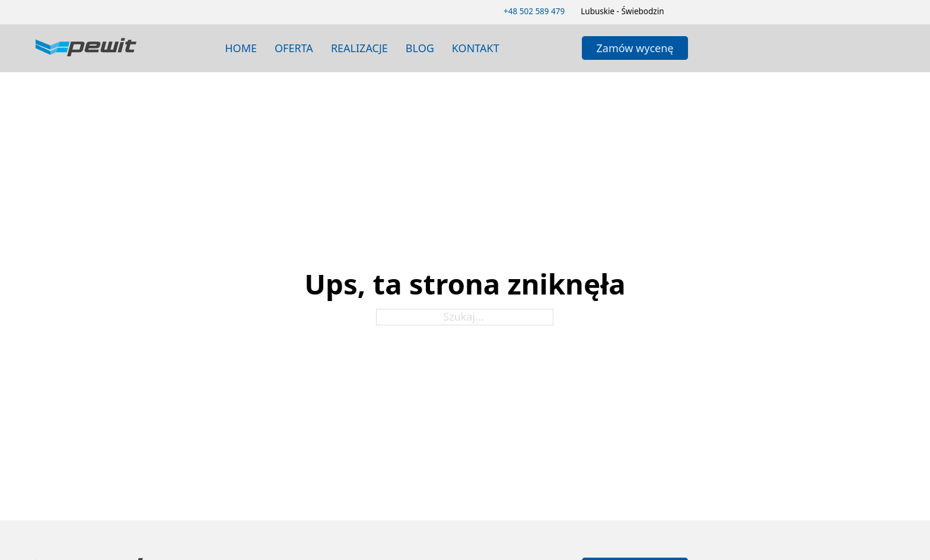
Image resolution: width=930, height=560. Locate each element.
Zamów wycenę (635, 48)
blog (420, 48)
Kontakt (476, 48)
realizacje (359, 48)
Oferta (294, 48)
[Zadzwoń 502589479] (534, 12)
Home (241, 48)
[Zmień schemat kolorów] (684, 12)
